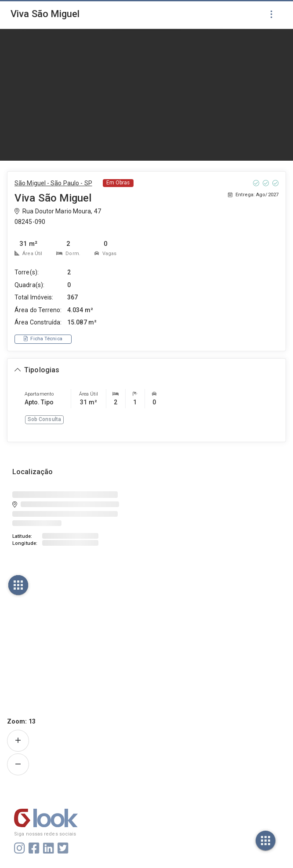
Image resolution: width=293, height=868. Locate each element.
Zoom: (21, 721)
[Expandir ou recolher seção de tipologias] (37, 370)
